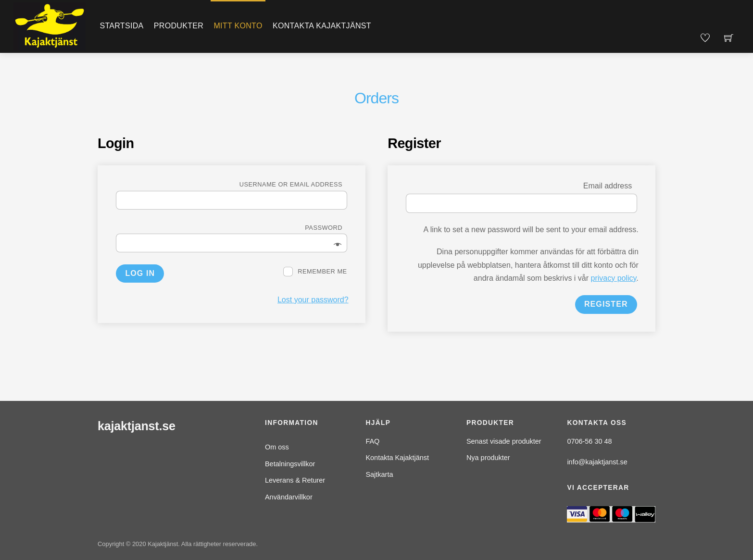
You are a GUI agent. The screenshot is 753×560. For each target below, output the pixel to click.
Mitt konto (238, 26)
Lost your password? (313, 300)
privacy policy (614, 278)
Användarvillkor (289, 497)
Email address (610, 186)
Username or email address (293, 184)
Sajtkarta (379, 474)
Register (606, 304)
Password (326, 228)
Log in (140, 273)
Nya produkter (488, 458)
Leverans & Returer (295, 480)
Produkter (179, 26)
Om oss (277, 447)
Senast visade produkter (504, 441)
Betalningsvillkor (290, 464)
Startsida (121, 26)
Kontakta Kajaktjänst (322, 26)
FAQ (372, 441)
